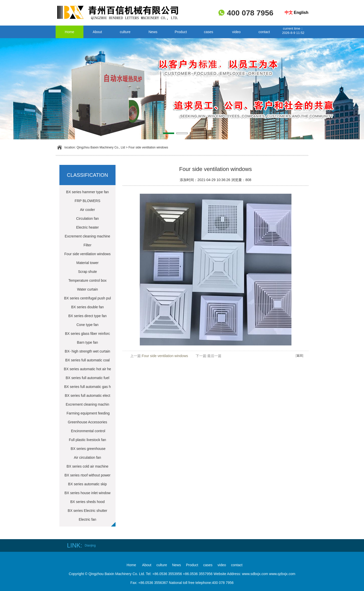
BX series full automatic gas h (87, 387)
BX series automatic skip (87, 484)
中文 (289, 13)
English (301, 13)
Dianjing (90, 545)
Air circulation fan (87, 457)
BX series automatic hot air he (88, 369)
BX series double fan (87, 307)
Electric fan (87, 519)
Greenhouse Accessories (87, 422)
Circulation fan (87, 218)
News (153, 32)
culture (125, 32)
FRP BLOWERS (87, 201)
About (97, 32)
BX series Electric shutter (87, 511)
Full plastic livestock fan (87, 440)
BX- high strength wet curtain (87, 351)
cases (209, 32)
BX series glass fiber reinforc (87, 334)
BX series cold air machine (87, 466)
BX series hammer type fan (88, 192)
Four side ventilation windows (148, 147)
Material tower (87, 263)
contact (264, 32)
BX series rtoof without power (87, 475)
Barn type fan (87, 342)
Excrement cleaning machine (87, 236)
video (236, 32)
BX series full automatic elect (87, 396)
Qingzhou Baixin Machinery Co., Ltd (101, 147)
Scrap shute (88, 272)
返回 (300, 356)
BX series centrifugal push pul (87, 298)
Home (69, 32)
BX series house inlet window (87, 493)
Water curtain (88, 289)
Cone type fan (87, 325)
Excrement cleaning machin (87, 404)
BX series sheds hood (87, 502)
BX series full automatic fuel (88, 378)
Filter (87, 245)
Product (181, 32)
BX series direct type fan (87, 316)
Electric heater (87, 227)
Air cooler (87, 210)
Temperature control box (88, 280)
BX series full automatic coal (87, 360)
